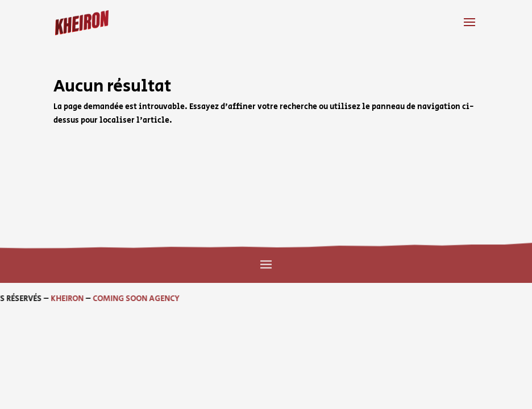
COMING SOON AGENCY (84, 299)
